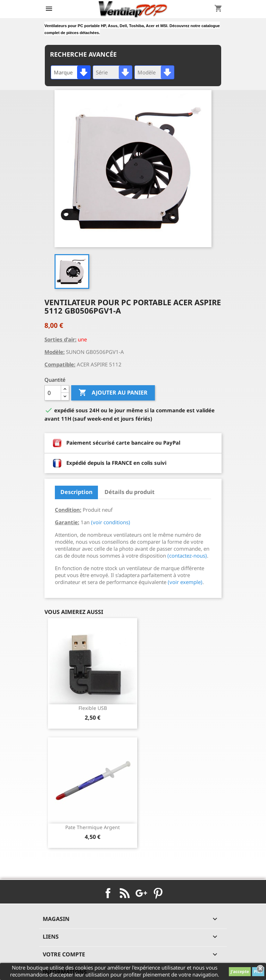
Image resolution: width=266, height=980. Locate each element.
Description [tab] (76, 492)
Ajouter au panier (113, 393)
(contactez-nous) (187, 556)
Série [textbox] (102, 72)
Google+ (141, 893)
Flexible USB (93, 708)
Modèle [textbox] (147, 72)
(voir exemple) (185, 582)
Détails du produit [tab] (130, 492)
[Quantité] (53, 393)
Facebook (108, 893)
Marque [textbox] (63, 72)
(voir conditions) (111, 522)
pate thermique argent (93, 827)
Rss (125, 893)
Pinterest (158, 893)
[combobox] (71, 72)
